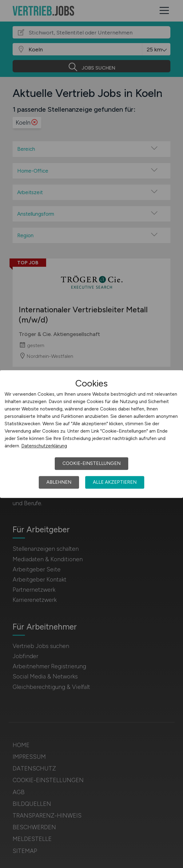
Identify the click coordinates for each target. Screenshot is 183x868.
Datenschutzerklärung (44, 446)
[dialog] (91, 434)
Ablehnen (59, 482)
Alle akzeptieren (115, 482)
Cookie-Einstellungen (91, 463)
